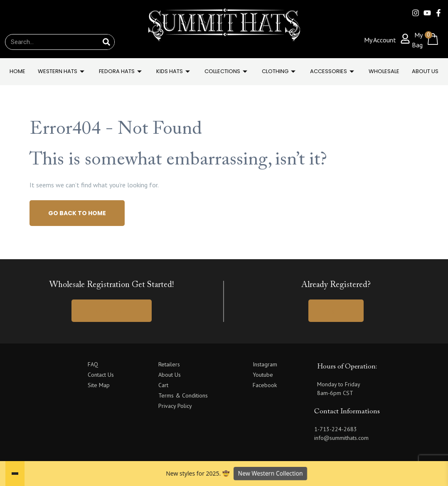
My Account (380, 40)
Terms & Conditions (183, 395)
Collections (227, 71)
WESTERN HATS (62, 71)
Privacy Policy (175, 406)
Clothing (280, 71)
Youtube (263, 375)
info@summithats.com (341, 438)
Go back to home (77, 213)
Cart (163, 385)
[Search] (106, 42)
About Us (425, 71)
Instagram (265, 364)
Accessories (333, 71)
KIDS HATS (174, 71)
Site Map (99, 385)
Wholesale (384, 71)
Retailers (169, 364)
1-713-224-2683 (336, 429)
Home (17, 71)
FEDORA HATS (121, 71)
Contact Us (101, 375)
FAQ (93, 364)
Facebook (265, 385)
